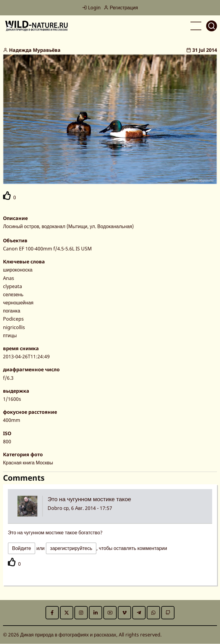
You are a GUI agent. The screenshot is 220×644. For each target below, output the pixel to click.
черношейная (18, 303)
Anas (9, 278)
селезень (13, 294)
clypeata (13, 286)
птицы (10, 335)
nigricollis (14, 327)
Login (91, 8)
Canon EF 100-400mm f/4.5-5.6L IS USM (47, 249)
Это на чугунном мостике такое (89, 499)
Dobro (55, 508)
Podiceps (13, 319)
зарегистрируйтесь (71, 548)
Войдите (22, 548)
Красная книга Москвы (28, 463)
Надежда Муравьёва (35, 50)
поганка (12, 311)
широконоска (18, 270)
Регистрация (121, 8)
